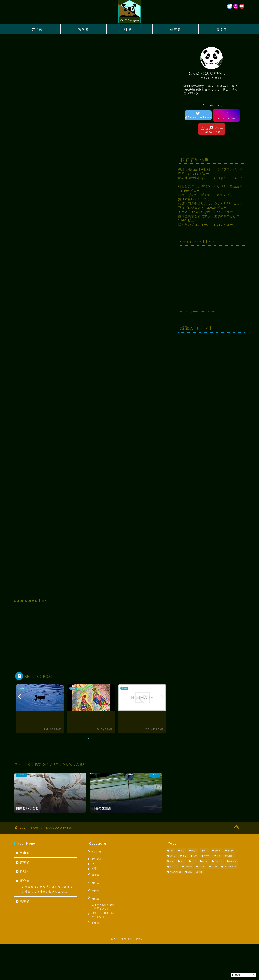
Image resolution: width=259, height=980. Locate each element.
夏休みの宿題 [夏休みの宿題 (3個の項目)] (175, 872)
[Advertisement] (88, 633)
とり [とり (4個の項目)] (183, 861)
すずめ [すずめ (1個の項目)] (207, 856)
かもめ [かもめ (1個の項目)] (218, 851)
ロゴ (95, 864)
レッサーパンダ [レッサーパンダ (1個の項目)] (230, 867)
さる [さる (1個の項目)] (184, 856)
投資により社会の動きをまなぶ (46, 892)
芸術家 (37, 29)
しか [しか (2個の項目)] (195, 856)
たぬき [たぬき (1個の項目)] (230, 856)
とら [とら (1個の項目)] (172, 861)
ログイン (59, 764)
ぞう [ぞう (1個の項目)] (219, 856)
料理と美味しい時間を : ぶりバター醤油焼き (210, 186)
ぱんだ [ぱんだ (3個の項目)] (205, 861)
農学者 (222, 29)
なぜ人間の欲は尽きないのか (199, 203)
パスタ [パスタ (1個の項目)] (214, 867)
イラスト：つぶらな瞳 (194, 212)
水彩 (95, 870)
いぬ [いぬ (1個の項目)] (172, 851)
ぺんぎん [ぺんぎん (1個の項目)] (233, 861)
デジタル (98, 858)
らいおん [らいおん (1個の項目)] (174, 867)
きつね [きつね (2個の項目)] (230, 851)
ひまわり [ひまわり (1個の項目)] (219, 861)
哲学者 (83, 29)
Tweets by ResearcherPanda (198, 311)
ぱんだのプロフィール (194, 225)
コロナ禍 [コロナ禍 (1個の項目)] (188, 867)
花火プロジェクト (191, 208)
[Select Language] (244, 975)
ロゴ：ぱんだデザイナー (196, 195)
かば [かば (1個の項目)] (206, 851)
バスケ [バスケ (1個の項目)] (201, 867)
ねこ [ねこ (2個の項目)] (193, 861)
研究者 (176, 29)
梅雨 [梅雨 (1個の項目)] (201, 872)
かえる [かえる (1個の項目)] (194, 851)
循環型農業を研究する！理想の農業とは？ (209, 216)
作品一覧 (94, 851)
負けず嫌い (186, 199)
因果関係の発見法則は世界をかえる (49, 887)
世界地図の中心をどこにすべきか (202, 178)
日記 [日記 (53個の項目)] (190, 872)
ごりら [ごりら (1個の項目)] (173, 856)
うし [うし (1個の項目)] (183, 851)
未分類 (93, 889)
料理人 (129, 29)
